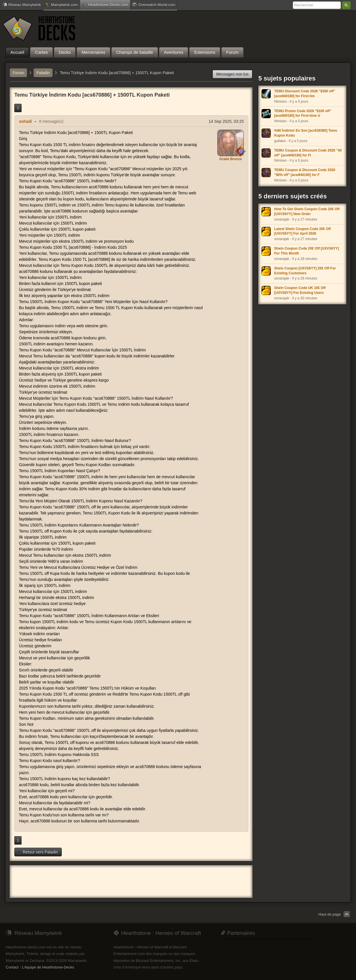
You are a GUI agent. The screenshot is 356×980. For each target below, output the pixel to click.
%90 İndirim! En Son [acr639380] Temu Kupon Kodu (306, 133)
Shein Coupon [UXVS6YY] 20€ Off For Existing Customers (305, 271)
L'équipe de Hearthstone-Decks (48, 967)
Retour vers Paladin (37, 852)
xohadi (25, 121)
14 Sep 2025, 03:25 (226, 121)
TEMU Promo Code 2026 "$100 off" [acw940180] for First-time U (303, 113)
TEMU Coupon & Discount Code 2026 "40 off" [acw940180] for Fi (308, 153)
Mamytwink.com (61, 5)
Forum (18, 73)
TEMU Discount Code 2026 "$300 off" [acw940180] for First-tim (305, 94)
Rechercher (346, 5)
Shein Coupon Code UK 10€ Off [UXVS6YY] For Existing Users (300, 290)
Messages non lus (232, 74)
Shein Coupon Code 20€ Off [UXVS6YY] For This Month (306, 251)
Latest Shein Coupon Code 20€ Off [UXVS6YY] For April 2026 (302, 231)
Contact (12, 967)
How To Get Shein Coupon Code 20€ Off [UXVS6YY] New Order (307, 211)
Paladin (43, 73)
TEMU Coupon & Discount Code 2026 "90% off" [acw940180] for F (305, 172)
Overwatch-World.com (154, 5)
